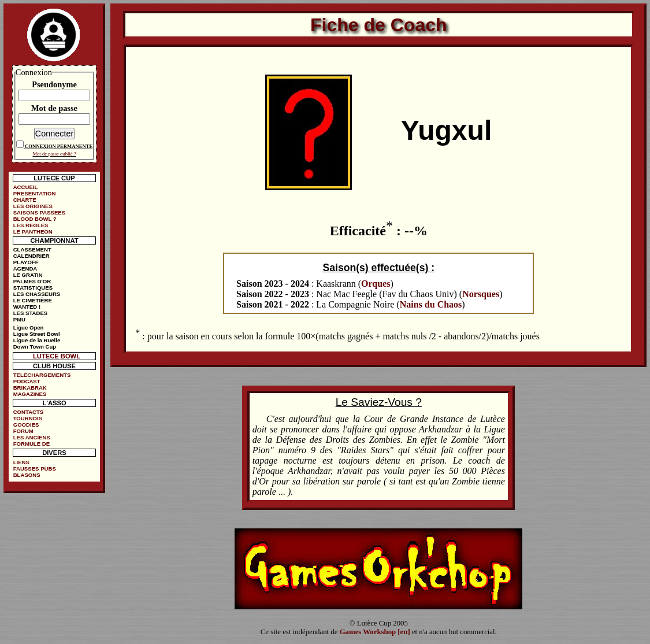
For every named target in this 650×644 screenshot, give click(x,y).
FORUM (23, 431)
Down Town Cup (35, 347)
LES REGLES (31, 225)
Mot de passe (54, 108)
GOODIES (26, 425)
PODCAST (27, 381)
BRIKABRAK (30, 388)
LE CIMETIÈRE (33, 300)
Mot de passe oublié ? (54, 154)
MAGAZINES (30, 394)
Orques (376, 284)
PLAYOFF (26, 262)
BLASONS (27, 475)
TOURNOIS (28, 418)
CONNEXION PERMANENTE (59, 146)
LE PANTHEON (33, 232)
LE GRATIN (28, 275)
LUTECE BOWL (57, 356)
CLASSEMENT (32, 249)
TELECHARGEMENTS (42, 375)
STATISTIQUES (33, 288)
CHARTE (25, 200)
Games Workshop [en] (375, 632)
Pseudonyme (54, 84)
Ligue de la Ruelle (37, 340)
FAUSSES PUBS (35, 469)
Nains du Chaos (431, 304)
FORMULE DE (31, 444)
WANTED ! (27, 307)
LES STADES (31, 313)
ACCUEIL (26, 187)
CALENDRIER (31, 256)
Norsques (481, 294)
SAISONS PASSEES (39, 212)
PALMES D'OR (32, 281)
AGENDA (25, 269)
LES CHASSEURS (37, 294)
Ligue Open (29, 327)
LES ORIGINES (33, 206)
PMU (19, 319)
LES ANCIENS (32, 437)
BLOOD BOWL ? (35, 219)
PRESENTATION (35, 193)
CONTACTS (29, 412)
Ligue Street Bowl (37, 334)
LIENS (21, 462)
